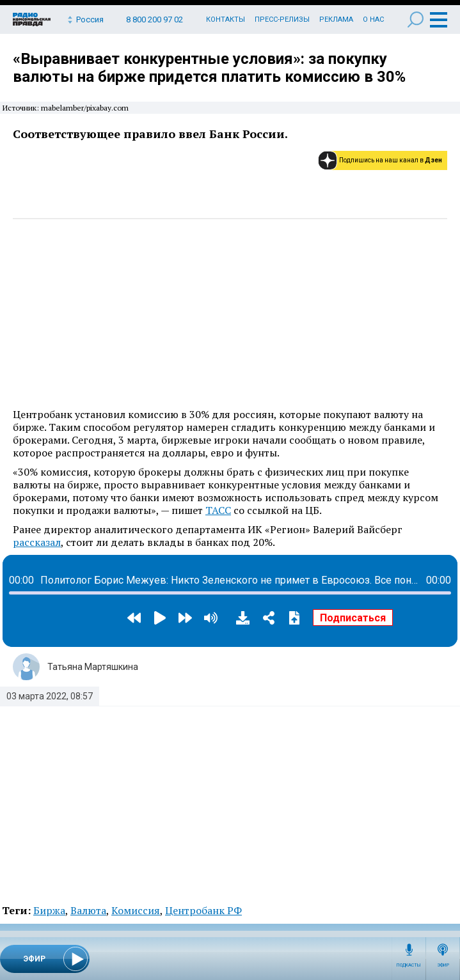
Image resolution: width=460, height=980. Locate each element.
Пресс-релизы (282, 19)
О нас (373, 19)
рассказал (37, 542)
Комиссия (136, 910)
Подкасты (409, 965)
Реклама (336, 19)
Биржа (49, 910)
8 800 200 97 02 (155, 19)
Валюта (88, 910)
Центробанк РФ (203, 910)
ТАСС (218, 510)
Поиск (416, 19)
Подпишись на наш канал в (391, 160)
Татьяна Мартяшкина (93, 667)
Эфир (443, 965)
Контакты (226, 19)
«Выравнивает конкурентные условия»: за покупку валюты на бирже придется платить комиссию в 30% (209, 68)
